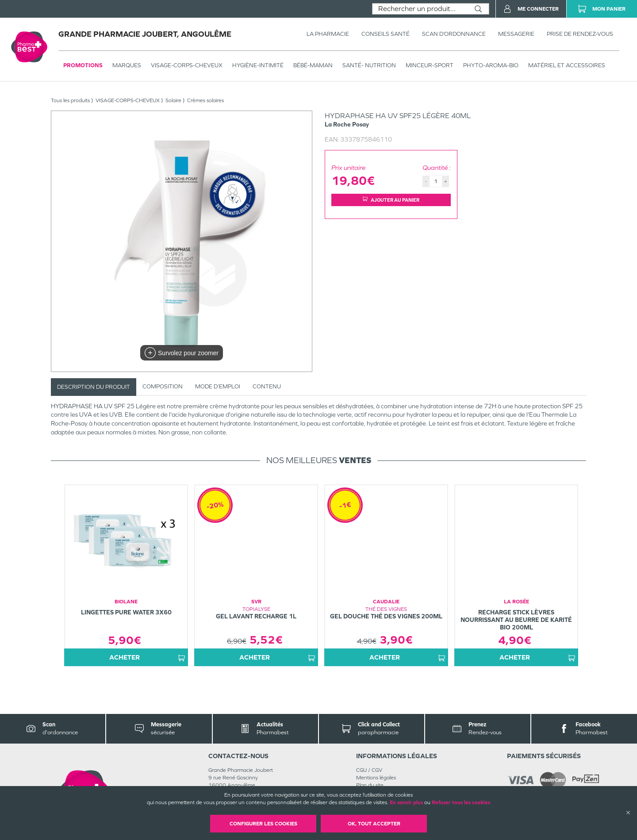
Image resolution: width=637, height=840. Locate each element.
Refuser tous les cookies (461, 802)
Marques (127, 65)
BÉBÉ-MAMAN (313, 65)
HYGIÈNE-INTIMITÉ (258, 65)
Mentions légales (376, 778)
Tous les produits (70, 100)
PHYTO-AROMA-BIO (491, 65)
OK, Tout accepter (374, 824)
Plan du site (370, 785)
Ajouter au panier (391, 200)
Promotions (83, 65)
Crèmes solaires (205, 100)
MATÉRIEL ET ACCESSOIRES (567, 65)
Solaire (173, 100)
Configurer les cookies (263, 824)
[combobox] (420, 9)
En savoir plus (406, 802)
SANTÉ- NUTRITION (369, 65)
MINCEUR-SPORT (430, 65)
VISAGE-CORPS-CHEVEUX (187, 65)
